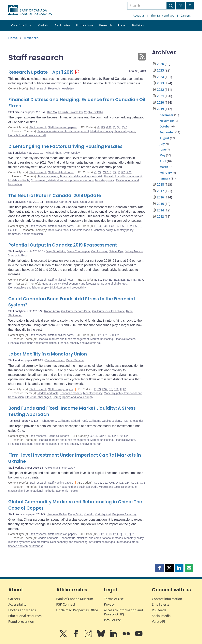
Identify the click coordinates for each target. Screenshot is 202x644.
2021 (160, 96)
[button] (159, 568)
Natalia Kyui (116, 251)
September (167, 132)
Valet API (158, 622)
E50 (123, 226)
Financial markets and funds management (63, 131)
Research (106, 25)
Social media (161, 616)
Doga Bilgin (75, 514)
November (167, 121)
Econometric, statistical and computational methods (62, 180)
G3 (103, 127)
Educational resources (25, 616)
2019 (160, 109)
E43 (112, 226)
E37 (141, 280)
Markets (43, 25)
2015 (160, 204)
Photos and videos (22, 610)
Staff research (38, 88)
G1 (100, 335)
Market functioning (102, 131)
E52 (129, 226)
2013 (160, 217)
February (166, 173)
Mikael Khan (53, 153)
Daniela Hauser (55, 360)
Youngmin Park (18, 255)
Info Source (112, 620)
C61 (105, 483)
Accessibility (17, 604)
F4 (10, 230)
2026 (160, 64)
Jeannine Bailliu (57, 514)
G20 (111, 335)
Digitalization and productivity (68, 288)
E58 (136, 226)
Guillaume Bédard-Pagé (76, 311)
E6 (10, 284)
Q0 (125, 534)
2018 (160, 184)
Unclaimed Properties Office (77, 610)
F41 (15, 230)
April (163, 161)
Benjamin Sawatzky (124, 514)
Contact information (167, 599)
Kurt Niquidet (103, 514)
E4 (99, 226)
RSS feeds (159, 610)
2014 (160, 210)
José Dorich (96, 202)
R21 (129, 172)
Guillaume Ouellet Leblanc (108, 311)
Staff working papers (61, 389)
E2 (115, 172)
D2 (121, 483)
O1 (103, 534)
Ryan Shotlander (133, 421)
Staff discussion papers (62, 127)
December (166, 115)
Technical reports (59, 436)
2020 (160, 102)
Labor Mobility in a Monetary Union (48, 354)
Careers (186, 15)
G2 (105, 335)
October (165, 126)
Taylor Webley (71, 153)
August (164, 138)
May (162, 155)
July (162, 144)
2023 (160, 83)
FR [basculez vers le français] (180, 6)
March (164, 167)
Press (122, 25)
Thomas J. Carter (56, 202)
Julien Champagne (78, 251)
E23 (123, 280)
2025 (160, 70)
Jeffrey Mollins (134, 251)
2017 (160, 191)
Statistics (138, 25)
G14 (108, 436)
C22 (106, 172)
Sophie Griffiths (94, 112)
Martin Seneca (75, 360)
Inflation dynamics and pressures (29, 542)
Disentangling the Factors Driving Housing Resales (65, 147)
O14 (116, 534)
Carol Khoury (99, 251)
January (165, 178)
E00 (105, 280)
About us (139, 15)
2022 (160, 90)
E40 (105, 226)
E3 (135, 280)
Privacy (109, 604)
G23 (118, 335)
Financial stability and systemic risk (81, 176)
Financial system (125, 131)
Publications (85, 25)
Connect (66, 604)
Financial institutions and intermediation (32, 343)
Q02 (131, 534)
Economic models (81, 230)
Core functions (22, 25)
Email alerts (161, 604)
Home (13, 38)
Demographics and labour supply (28, 288)
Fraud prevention (21, 622)
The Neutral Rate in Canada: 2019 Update (55, 196)
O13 (109, 534)
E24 (129, 280)
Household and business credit (27, 135)
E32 (105, 389)
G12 (101, 436)
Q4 (119, 127)
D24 (127, 483)
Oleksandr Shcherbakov (60, 468)
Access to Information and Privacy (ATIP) (123, 612)
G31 (142, 483)
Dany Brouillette (56, 251)
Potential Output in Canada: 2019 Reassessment (63, 245)
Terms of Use (114, 599)
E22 (116, 280)
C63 (112, 483)
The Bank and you (163, 15)
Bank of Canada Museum (75, 599)
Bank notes (63, 25)
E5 (117, 226)
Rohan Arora (52, 311)
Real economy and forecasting (81, 284)
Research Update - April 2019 (41, 72)
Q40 (124, 127)
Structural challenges (114, 284)
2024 (160, 77)
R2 (123, 172)
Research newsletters (61, 88)
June (163, 149)
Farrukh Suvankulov (70, 112)
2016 (160, 197)
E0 (99, 280)
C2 (100, 172)
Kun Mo (52, 112)
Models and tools (19, 180)
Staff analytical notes (61, 172)
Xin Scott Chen (78, 202)
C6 (99, 483)
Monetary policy (105, 180)
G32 (109, 127)
